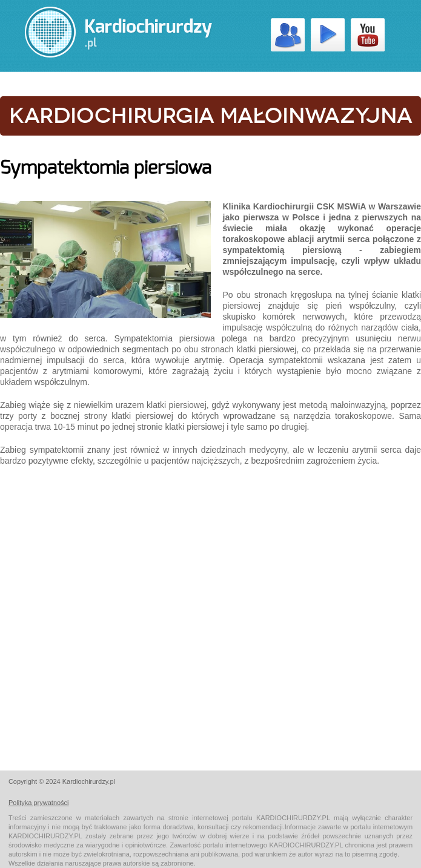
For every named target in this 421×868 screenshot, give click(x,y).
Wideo (328, 35)
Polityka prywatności (39, 803)
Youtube (368, 35)
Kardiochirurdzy (288, 35)
